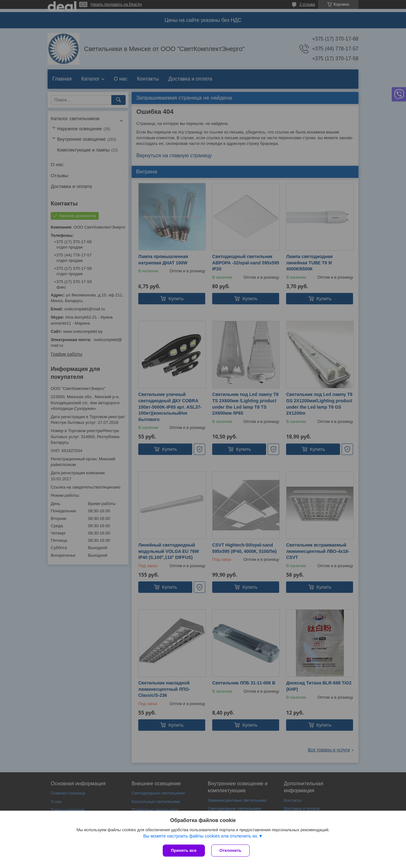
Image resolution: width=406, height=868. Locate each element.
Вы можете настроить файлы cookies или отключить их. (201, 836)
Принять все (184, 850)
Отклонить (230, 850)
